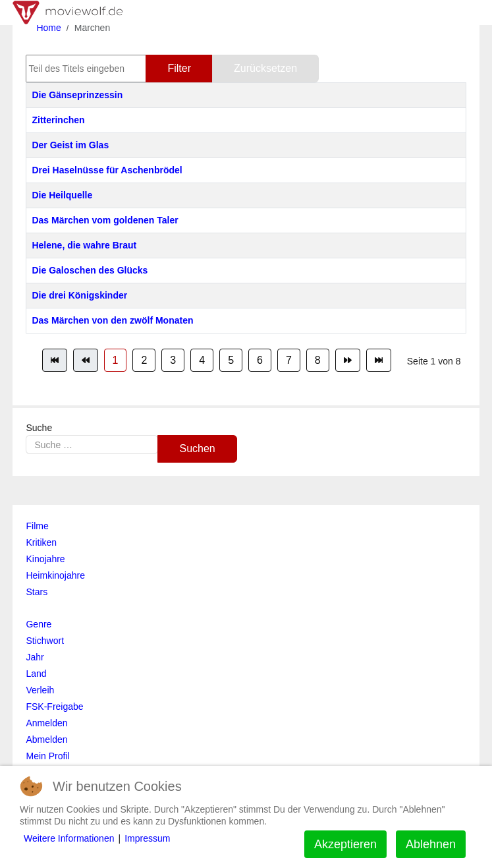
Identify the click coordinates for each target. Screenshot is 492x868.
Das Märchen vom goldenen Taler (105, 220)
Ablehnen (431, 844)
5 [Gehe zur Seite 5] (231, 360)
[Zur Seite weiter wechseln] (348, 360)
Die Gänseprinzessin (77, 95)
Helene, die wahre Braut (84, 245)
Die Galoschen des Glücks (90, 270)
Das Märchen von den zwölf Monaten (112, 320)
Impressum (147, 838)
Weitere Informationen (69, 838)
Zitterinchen (58, 120)
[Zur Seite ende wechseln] (379, 360)
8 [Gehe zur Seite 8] (318, 360)
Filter (179, 68)
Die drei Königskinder (79, 295)
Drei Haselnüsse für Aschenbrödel (107, 170)
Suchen (197, 448)
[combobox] (92, 445)
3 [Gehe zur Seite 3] (173, 360)
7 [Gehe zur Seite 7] (289, 360)
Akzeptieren (345, 844)
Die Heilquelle (62, 195)
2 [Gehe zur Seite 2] (144, 360)
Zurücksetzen (265, 68)
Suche (39, 428)
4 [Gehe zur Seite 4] (202, 360)
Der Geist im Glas (70, 145)
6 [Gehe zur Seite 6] (260, 360)
